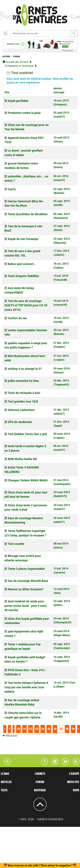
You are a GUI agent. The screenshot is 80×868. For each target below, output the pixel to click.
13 (37, 729)
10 (18, 729)
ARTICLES (6, 782)
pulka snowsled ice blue (23, 381)
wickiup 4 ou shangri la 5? (25, 369)
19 (73, 729)
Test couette (16, 544)
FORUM (40, 782)
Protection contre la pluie (24, 113)
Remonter (11, 736)
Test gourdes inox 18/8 (23, 402)
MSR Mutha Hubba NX (22, 459)
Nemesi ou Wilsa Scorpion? (26, 589)
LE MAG (5, 774)
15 (49, 729)
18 (67, 729)
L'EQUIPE (74, 774)
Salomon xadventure (21, 410)
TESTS (4, 790)
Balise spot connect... (22, 264)
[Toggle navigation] (5, 33)
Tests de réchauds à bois (24, 393)
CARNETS (40, 774)
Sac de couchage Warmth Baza (28, 581)
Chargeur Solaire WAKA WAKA (28, 480)
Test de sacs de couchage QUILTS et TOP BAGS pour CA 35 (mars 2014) (26, 305)
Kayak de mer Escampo (23, 239)
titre (7, 92)
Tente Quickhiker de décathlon (28, 214)
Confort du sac (17, 318)
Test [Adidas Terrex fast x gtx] (27, 434)
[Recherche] (41, 33)
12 (30, 729)
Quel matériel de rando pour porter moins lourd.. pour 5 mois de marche (26, 606)
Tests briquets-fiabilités (23, 276)
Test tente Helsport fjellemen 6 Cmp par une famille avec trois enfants (26, 687)
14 (43, 729)
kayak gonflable (18, 101)
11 (24, 729)
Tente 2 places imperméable (26, 569)
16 (55, 729)
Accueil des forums (17, 62)
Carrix (12, 189)
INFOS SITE (73, 782)
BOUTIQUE (40, 790)
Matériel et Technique (21, 66)
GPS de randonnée (20, 422)
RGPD (76, 790)
